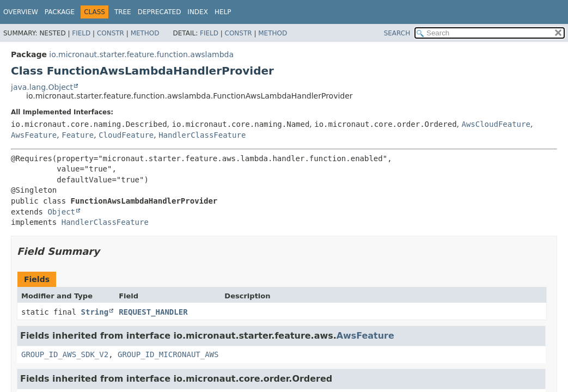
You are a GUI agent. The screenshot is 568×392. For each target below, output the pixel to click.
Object (61, 212)
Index (198, 12)
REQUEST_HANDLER (153, 312)
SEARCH (397, 33)
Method (145, 33)
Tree (123, 12)
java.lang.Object (42, 87)
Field (81, 33)
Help (223, 12)
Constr (111, 33)
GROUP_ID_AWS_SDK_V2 (65, 354)
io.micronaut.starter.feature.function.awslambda (141, 54)
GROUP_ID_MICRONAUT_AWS (168, 354)
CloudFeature (126, 135)
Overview (21, 12)
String (95, 312)
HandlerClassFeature (202, 135)
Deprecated (160, 12)
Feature (78, 135)
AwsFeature (34, 135)
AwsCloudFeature (496, 124)
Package (60, 12)
